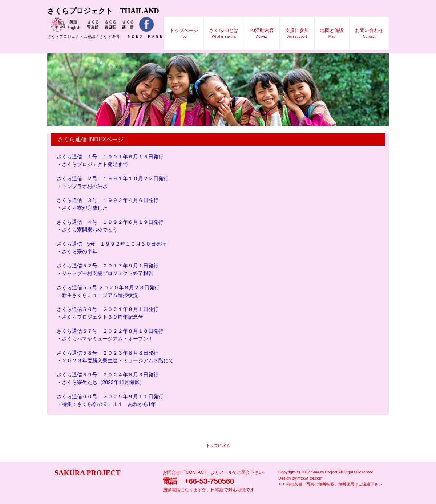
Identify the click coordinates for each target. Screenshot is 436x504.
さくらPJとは (224, 33)
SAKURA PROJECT (84, 473)
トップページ (184, 33)
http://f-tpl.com (310, 478)
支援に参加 (297, 33)
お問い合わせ (369, 33)
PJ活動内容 (262, 33)
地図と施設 (332, 33)
